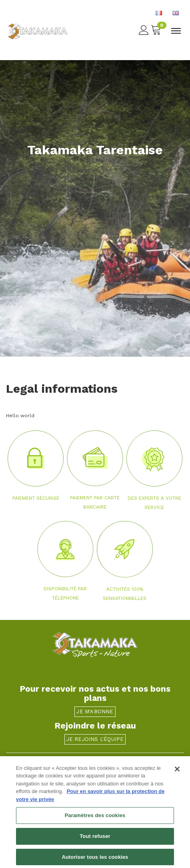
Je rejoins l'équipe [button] (95, 739)
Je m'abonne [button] (95, 712)
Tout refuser (95, 839)
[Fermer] (177, 772)
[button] (48, 283)
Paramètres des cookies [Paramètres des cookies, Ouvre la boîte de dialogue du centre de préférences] (95, 819)
